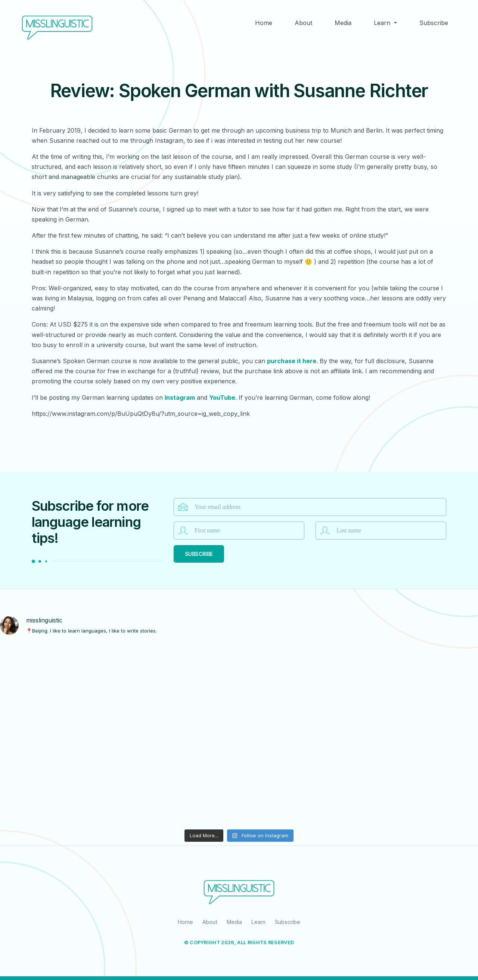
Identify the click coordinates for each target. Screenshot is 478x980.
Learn (382, 23)
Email (183, 507)
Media (343, 23)
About (303, 23)
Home (264, 23)
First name (183, 531)
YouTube (222, 398)
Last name (325, 531)
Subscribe (434, 23)
